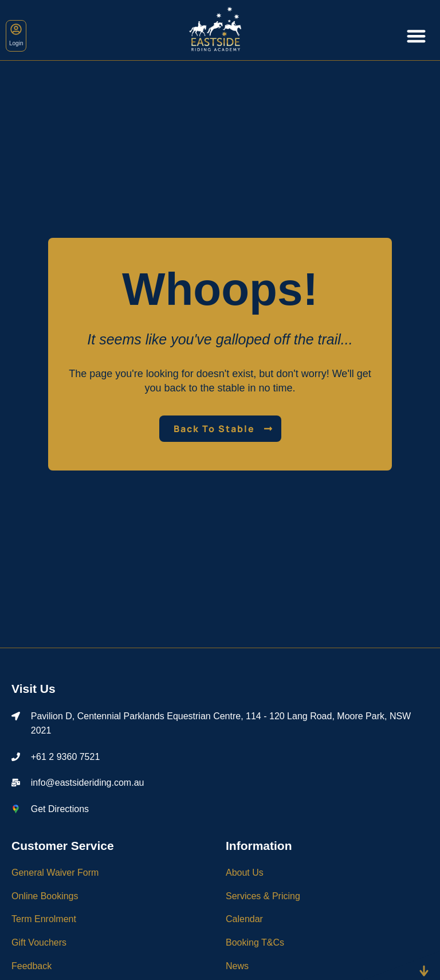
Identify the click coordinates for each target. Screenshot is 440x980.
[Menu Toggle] (416, 36)
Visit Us (34, 689)
